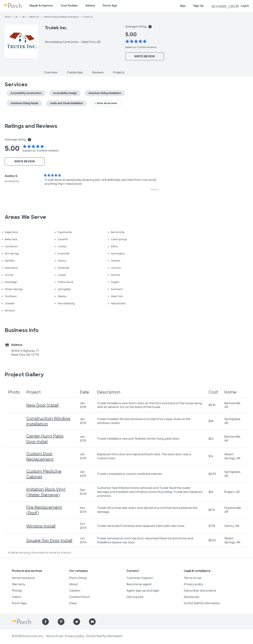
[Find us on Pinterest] (61, 622)
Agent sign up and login (143, 591)
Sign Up (198, 6)
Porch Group (78, 578)
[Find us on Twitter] (77, 622)
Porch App (110, 6)
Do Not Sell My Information (202, 603)
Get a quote (135, 597)
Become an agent (139, 584)
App (183, 6)
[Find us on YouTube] (92, 622)
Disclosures (192, 597)
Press (73, 603)
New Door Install (43, 405)
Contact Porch (79, 597)
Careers (75, 591)
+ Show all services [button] (106, 103)
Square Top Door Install (49, 541)
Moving (17, 591)
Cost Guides (69, 6)
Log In (230, 6)
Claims (17, 597)
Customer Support (140, 578)
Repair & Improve (41, 6)
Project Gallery (24, 375)
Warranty (18, 584)
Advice (90, 6)
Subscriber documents (200, 591)
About (74, 584)
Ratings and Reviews (31, 126)
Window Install (41, 526)
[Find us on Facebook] (45, 622)
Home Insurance (23, 578)
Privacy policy (194, 584)
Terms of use (193, 578)
